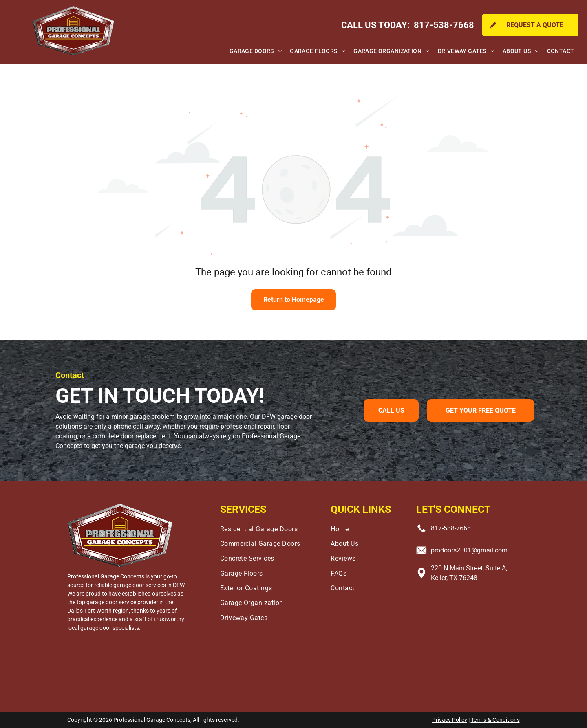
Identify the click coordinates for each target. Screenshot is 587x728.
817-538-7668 (451, 528)
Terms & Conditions (495, 720)
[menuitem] (256, 51)
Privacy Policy (450, 720)
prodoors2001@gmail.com (469, 550)
